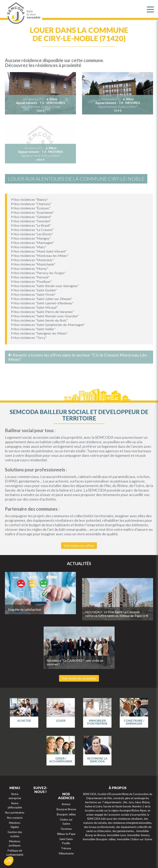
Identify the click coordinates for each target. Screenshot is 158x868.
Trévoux (66, 848)
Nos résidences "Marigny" (31, 238)
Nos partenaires (15, 813)
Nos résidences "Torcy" (29, 338)
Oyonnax (66, 829)
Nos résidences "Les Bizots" (32, 234)
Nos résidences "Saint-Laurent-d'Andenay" (42, 303)
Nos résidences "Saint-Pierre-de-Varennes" (43, 312)
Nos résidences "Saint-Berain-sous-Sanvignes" (45, 286)
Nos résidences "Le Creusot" (32, 230)
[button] (9, 861)
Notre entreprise (15, 796)
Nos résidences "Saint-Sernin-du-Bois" (39, 320)
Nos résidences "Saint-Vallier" (33, 329)
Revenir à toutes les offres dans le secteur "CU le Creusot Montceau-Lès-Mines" (78, 357)
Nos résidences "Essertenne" (32, 212)
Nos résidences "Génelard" (31, 217)
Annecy (66, 804)
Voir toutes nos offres (79, 545)
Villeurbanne (66, 853)
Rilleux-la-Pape (66, 834)
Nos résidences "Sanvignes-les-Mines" (39, 333)
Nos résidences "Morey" (30, 268)
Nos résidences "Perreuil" (30, 277)
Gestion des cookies (15, 834)
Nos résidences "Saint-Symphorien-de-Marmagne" (48, 325)
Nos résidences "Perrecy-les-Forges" (38, 273)
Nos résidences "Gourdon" (31, 221)
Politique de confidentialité (15, 853)
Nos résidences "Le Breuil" (31, 225)
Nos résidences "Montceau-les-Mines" (40, 256)
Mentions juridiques (15, 843)
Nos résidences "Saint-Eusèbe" (34, 290)
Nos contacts (15, 818)
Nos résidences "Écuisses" (31, 208)
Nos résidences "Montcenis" (32, 260)
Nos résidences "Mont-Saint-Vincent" (39, 251)
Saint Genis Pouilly (66, 841)
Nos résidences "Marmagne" (33, 243)
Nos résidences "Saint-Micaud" (34, 307)
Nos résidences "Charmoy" (31, 204)
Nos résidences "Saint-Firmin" (33, 294)
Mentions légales (15, 825)
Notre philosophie (15, 805)
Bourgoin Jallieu (66, 814)
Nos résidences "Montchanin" (33, 264)
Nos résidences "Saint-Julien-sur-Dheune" (42, 299)
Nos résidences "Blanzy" (30, 199)
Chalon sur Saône (66, 822)
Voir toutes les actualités (79, 678)
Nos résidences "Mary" (29, 247)
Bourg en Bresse (66, 809)
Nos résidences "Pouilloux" (31, 281)
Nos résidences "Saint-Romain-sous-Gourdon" (45, 316)
